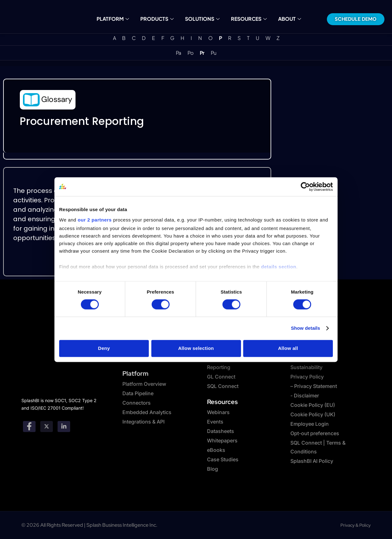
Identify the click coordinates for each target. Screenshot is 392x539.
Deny (104, 348)
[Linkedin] (64, 427)
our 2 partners (95, 220)
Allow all (288, 348)
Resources (249, 19)
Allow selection (196, 348)
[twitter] (47, 427)
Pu (213, 53)
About (289, 19)
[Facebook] (29, 427)
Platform (113, 19)
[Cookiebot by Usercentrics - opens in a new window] (305, 187)
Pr (202, 53)
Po (190, 53)
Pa (178, 53)
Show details (306, 328)
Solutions (202, 19)
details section (279, 267)
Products (157, 19)
